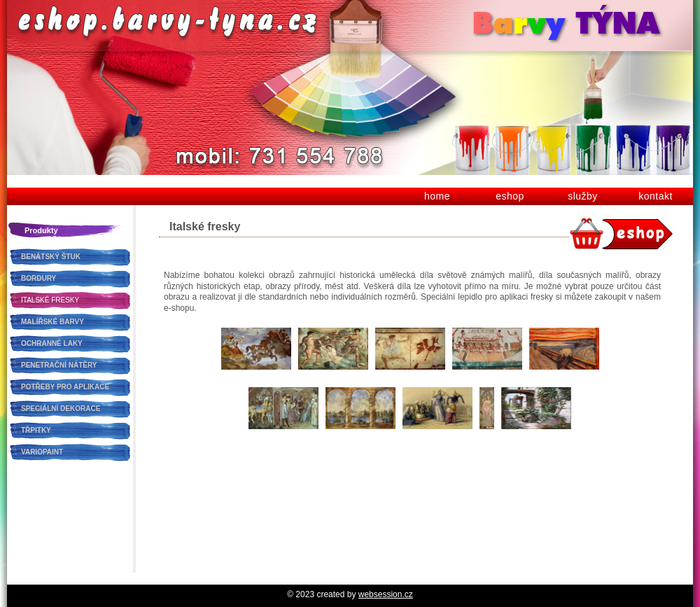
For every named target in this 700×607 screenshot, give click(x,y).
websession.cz (386, 594)
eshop (510, 196)
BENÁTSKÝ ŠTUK (51, 257)
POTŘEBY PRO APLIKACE (65, 387)
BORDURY (38, 278)
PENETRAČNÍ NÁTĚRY (59, 365)
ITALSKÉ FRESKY (50, 300)
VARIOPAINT (42, 452)
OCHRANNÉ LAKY (52, 343)
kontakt (656, 196)
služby (583, 196)
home (437, 196)
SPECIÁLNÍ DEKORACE (61, 409)
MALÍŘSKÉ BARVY (52, 322)
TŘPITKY (36, 430)
